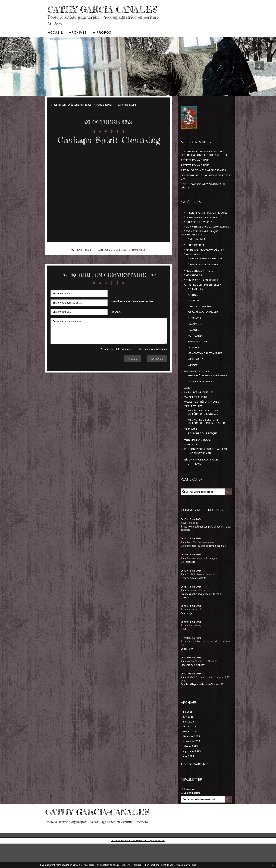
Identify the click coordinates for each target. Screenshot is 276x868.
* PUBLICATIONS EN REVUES (201, 297)
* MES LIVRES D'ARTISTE (199, 287)
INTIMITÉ (193, 366)
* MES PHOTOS (193, 292)
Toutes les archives (195, 788)
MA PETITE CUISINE (196, 418)
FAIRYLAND (195, 354)
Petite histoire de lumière (203, 597)
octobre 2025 (190, 770)
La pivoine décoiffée (199, 613)
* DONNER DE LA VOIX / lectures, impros (202, 239)
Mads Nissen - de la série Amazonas (73, 115)
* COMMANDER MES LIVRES (201, 228)
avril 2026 (188, 740)
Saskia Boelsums (131, 115)
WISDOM (193, 385)
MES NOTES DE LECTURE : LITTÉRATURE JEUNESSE (203, 434)
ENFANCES (194, 336)
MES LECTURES (193, 427)
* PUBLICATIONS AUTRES (203, 280)
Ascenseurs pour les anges (203, 581)
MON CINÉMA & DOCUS (198, 462)
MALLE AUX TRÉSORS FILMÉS (202, 423)
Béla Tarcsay (195, 649)
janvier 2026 (190, 755)
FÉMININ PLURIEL (198, 360)
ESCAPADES (195, 342)
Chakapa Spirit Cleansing (109, 155)
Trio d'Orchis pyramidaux (202, 565)
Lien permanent (82, 272)
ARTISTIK (194, 318)
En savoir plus (189, 865)
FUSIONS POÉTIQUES (197, 391)
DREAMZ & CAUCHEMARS (203, 330)
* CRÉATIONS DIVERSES (198, 233)
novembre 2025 (192, 765)
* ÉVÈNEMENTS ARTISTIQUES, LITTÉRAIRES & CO (201, 248)
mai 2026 (188, 735)
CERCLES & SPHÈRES (200, 324)
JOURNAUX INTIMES (200, 402)
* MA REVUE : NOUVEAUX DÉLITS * (205, 265)
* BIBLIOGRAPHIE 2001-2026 (205, 274)
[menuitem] (55, 43)
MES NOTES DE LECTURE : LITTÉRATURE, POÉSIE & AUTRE (207, 443)
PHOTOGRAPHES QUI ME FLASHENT (206, 472)
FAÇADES (193, 348)
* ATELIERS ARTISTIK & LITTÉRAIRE (206, 223)
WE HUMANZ (196, 379)
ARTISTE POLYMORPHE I (196, 170)
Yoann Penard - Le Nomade (203, 684)
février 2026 (190, 750)
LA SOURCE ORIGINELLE (198, 413)
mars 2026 (189, 745)
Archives (78, 43)
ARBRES (193, 312)
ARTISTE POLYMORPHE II (196, 176)
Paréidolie (193, 546)
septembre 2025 (192, 776)
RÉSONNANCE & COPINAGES (201, 483)
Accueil (55, 43)
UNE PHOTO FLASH (200, 476)
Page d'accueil (108, 115)
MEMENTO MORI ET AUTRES (205, 372)
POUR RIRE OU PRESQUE (203, 456)
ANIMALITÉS (195, 306)
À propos (102, 43)
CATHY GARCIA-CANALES (89, 14)
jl (181, 546)
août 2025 (188, 781)
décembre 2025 (192, 760)
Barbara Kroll (195, 633)
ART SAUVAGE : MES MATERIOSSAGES (203, 181)
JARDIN (189, 408)
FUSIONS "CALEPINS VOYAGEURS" (208, 395)
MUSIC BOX (120, 272)
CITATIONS (194, 487)
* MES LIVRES (192, 270)
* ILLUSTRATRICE (194, 260)
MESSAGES (190, 451)
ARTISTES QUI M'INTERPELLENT (204, 301)
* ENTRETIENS (197, 254)
